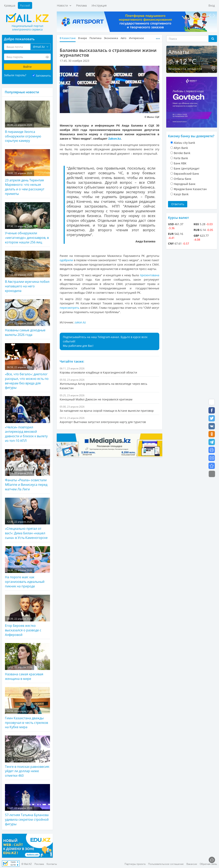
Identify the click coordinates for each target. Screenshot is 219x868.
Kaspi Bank (181, 194)
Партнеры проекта (135, 864)
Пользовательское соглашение (166, 864)
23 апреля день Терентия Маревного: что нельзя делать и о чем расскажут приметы (27, 172)
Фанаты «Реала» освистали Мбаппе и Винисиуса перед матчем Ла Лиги (27, 470)
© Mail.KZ (27, 864)
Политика (95, 38)
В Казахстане (68, 38)
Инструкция (99, 5)
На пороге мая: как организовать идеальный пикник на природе (27, 567)
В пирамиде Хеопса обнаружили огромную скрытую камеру (27, 122)
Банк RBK (180, 163)
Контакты (52, 864)
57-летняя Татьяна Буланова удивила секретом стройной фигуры (27, 805)
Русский (25, 5)
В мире (83, 38)
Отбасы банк (182, 179)
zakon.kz (80, 322)
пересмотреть (69, 308)
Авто (123, 38)
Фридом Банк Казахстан (190, 189)
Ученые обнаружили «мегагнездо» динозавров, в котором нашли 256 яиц (27, 223)
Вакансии (192, 864)
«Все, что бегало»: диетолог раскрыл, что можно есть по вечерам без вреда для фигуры (27, 367)
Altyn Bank (181, 148)
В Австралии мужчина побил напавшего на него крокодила (27, 272)
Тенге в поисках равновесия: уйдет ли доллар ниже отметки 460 (27, 757)
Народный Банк (185, 184)
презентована (150, 275)
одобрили (66, 260)
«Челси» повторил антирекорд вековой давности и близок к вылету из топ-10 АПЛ (27, 419)
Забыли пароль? (15, 75)
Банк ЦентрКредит (187, 168)
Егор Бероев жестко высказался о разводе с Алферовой (27, 616)
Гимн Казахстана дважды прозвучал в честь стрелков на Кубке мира (27, 708)
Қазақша (10, 5)
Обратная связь (208, 864)
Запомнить (43, 76)
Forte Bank (181, 158)
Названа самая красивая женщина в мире (27, 662)
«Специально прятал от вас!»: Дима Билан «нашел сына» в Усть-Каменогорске (27, 519)
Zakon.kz (115, 139)
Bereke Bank (182, 153)
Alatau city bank (184, 143)
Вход (212, 5)
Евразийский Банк (186, 174)
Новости (64, 5)
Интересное (136, 38)
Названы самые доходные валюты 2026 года (27, 318)
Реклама (81, 5)
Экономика (111, 38)
